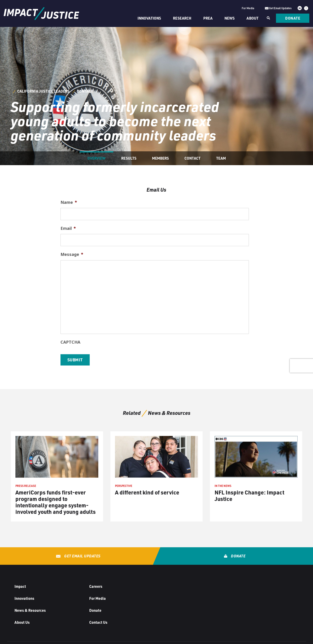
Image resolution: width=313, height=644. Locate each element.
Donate (293, 18)
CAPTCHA (70, 358)
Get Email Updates (82, 556)
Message (72, 270)
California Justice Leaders (43, 91)
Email (68, 244)
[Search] (268, 18)
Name (69, 218)
